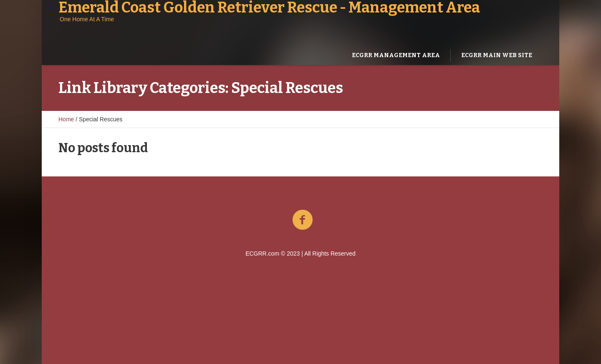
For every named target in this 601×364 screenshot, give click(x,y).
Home (66, 119)
